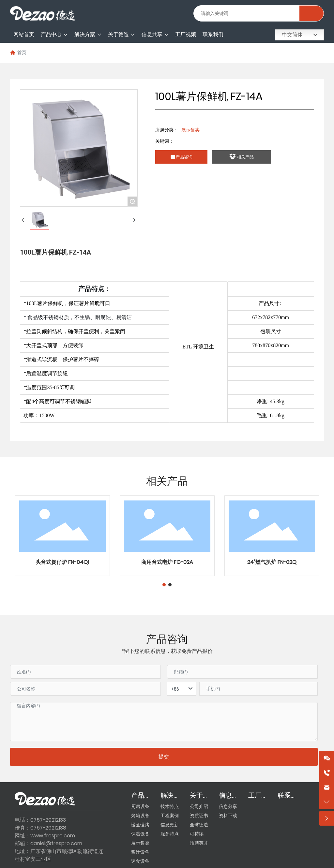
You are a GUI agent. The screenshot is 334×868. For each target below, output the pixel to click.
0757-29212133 (48, 820)
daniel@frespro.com (56, 843)
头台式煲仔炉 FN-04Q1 (62, 562)
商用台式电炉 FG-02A (167, 562)
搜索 (311, 13)
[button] (164, 585)
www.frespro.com (53, 836)
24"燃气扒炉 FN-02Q (272, 562)
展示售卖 (190, 130)
